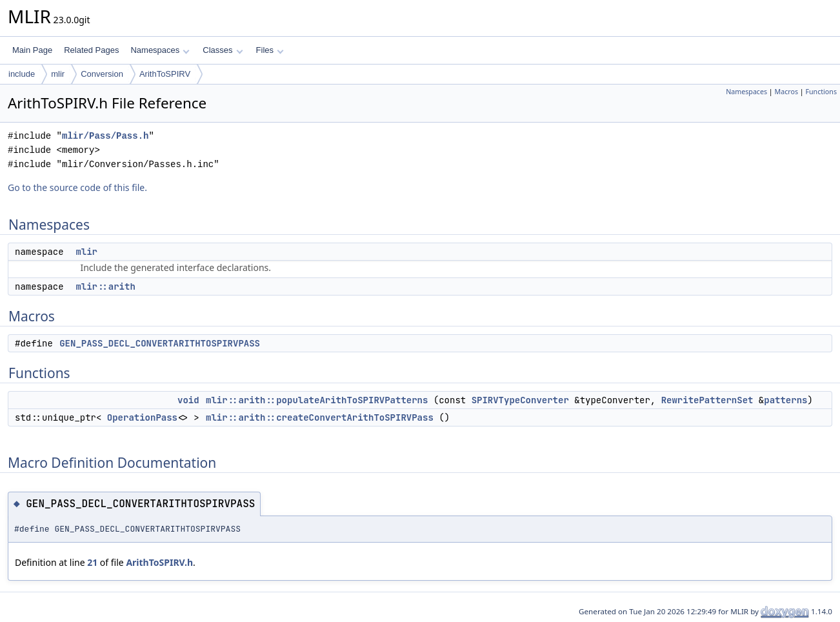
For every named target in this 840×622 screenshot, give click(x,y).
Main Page (32, 50)
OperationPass (142, 417)
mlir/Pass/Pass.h (105, 136)
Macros (787, 92)
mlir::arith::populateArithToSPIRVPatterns (317, 400)
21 (92, 562)
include (22, 74)
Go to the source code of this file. (77, 187)
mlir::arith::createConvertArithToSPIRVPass (320, 417)
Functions (821, 92)
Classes (223, 50)
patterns (785, 400)
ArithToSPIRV (165, 74)
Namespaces (160, 50)
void (188, 400)
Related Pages (91, 50)
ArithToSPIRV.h (159, 562)
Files (270, 50)
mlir (58, 74)
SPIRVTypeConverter (520, 400)
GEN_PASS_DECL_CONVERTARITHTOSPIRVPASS (160, 343)
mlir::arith (105, 286)
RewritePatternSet (707, 400)
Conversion (102, 74)
